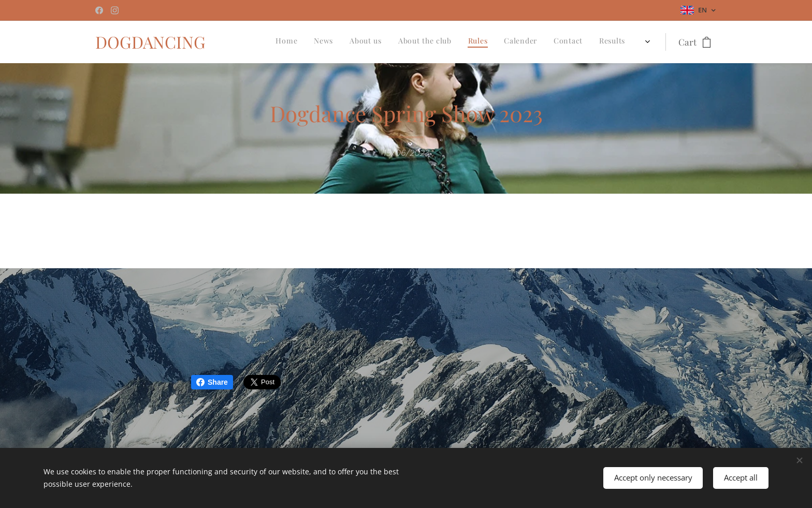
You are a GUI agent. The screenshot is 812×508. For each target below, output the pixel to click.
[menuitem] (501, 42)
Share (212, 382)
